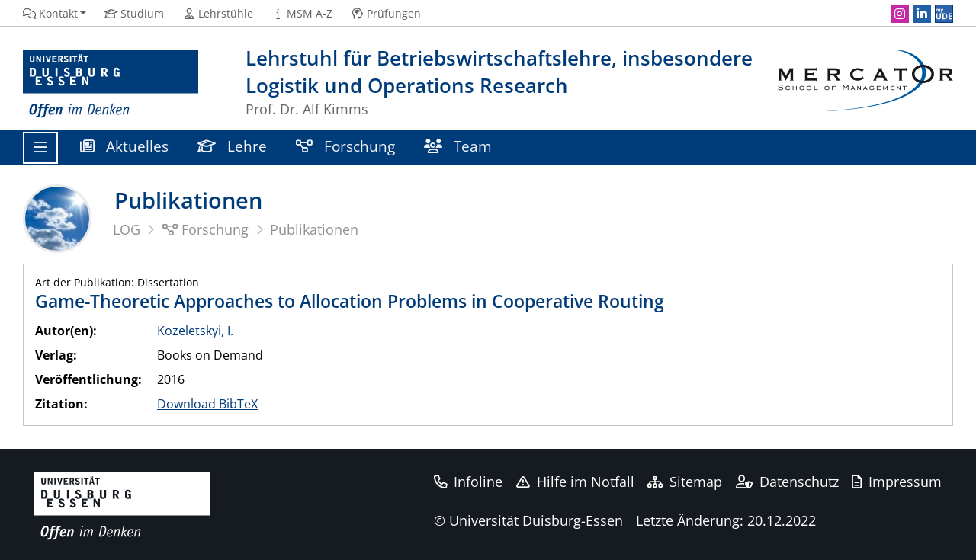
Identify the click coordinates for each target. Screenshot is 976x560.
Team (458, 146)
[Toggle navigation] (40, 148)
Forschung (345, 146)
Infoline (469, 482)
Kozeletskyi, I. (195, 331)
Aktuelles (124, 146)
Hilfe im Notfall (575, 482)
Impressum (897, 482)
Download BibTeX (207, 404)
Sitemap (685, 482)
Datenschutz (787, 482)
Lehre (232, 146)
